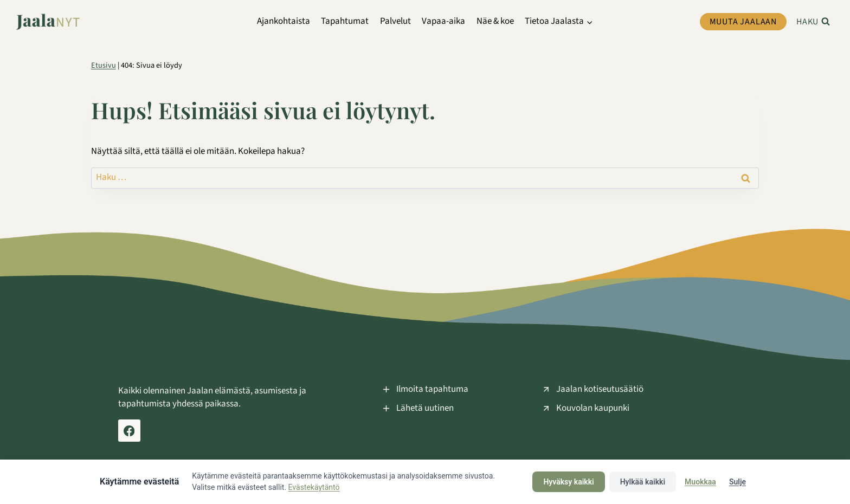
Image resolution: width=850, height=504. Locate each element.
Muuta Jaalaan (743, 22)
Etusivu (104, 65)
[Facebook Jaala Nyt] (129, 431)
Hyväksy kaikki (568, 482)
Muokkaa (700, 482)
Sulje (738, 482)
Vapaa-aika (443, 21)
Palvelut (395, 21)
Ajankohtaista (284, 21)
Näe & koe (495, 21)
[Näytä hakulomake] (813, 22)
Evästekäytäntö (314, 487)
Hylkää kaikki (643, 482)
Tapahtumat (345, 21)
